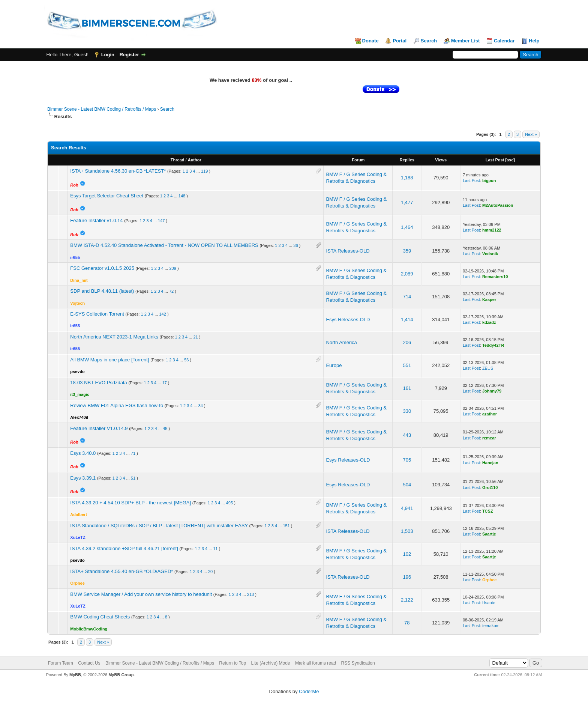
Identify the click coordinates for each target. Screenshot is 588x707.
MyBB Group (121, 675)
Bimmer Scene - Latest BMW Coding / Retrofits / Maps (102, 109)
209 (172, 268)
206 (407, 342)
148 (182, 196)
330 (407, 411)
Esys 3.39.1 (83, 478)
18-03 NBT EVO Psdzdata (99, 383)
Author (195, 160)
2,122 (407, 600)
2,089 (407, 274)
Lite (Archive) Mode (271, 663)
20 (210, 572)
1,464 (407, 227)
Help (534, 41)
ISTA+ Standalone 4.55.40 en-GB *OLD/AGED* (121, 571)
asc (510, 160)
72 (171, 291)
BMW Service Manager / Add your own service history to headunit (141, 594)
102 (407, 554)
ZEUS (488, 368)
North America (341, 342)
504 (407, 485)
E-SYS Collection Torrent (97, 314)
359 (407, 251)
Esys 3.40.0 (83, 453)
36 (295, 245)
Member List (466, 41)
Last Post (495, 160)
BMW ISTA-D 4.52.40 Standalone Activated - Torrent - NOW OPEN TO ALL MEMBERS (164, 245)
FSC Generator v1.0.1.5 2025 (102, 268)
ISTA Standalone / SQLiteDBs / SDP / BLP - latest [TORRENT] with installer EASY (159, 526)
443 (407, 435)
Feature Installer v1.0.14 (96, 220)
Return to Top (232, 663)
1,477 (407, 202)
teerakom (491, 626)
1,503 (407, 531)
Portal (400, 41)
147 (161, 221)
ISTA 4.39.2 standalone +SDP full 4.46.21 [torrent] (124, 548)
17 (164, 383)
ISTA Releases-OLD (348, 251)
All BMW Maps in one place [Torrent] (109, 360)
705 (407, 460)
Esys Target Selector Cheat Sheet (107, 196)
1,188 (407, 178)
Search (429, 41)
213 (250, 594)
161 (407, 388)
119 (204, 171)
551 (407, 365)
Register (129, 55)
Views (441, 160)
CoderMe (309, 691)
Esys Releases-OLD (348, 320)
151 (286, 526)
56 (186, 360)
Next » (531, 134)
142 (162, 314)
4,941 (407, 508)
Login (108, 55)
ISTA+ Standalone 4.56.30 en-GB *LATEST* (118, 171)
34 (201, 406)
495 (229, 503)
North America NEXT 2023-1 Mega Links (114, 337)
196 (407, 577)
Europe (334, 365)
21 (196, 337)
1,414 (407, 320)
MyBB (75, 675)
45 (165, 429)
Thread (178, 160)
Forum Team (61, 663)
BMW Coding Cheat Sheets (100, 617)
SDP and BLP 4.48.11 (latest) (102, 291)
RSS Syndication (358, 663)
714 (407, 297)
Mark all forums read (316, 663)
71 (133, 453)
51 (133, 478)
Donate (370, 41)
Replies (407, 160)
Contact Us (89, 663)
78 (407, 623)
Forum (358, 160)
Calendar (504, 41)
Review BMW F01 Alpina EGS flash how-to (117, 405)
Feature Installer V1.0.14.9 (99, 428)
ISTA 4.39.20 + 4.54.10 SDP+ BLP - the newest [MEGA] (130, 503)
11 (215, 549)
